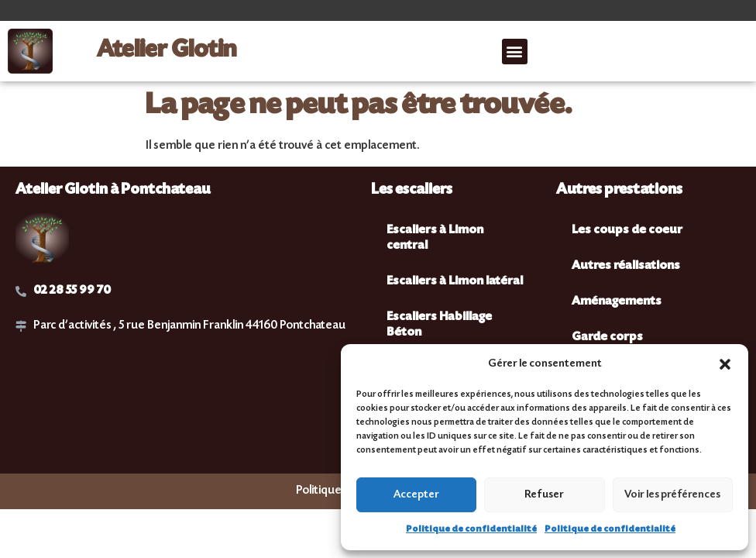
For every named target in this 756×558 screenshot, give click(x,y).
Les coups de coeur (627, 231)
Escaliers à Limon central (435, 238)
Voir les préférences (672, 495)
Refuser (544, 495)
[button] (725, 364)
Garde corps (607, 338)
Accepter (416, 495)
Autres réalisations (626, 266)
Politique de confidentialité (471, 530)
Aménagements (617, 302)
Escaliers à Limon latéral (455, 282)
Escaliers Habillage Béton (439, 325)
